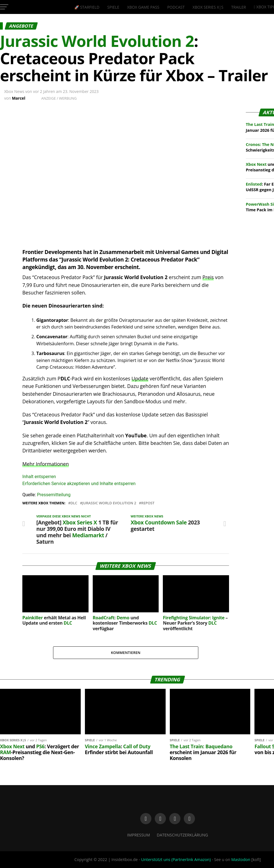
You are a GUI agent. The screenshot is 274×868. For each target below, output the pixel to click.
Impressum (139, 835)
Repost (148, 503)
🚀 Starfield (87, 7)
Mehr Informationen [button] (46, 464)
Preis (208, 277)
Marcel (19, 98)
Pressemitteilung (54, 495)
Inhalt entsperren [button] (39, 477)
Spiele (113, 7)
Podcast (176, 7)
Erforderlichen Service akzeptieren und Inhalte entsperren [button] (79, 484)
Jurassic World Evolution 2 (109, 503)
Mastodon (241, 859)
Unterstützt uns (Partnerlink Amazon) (176, 859)
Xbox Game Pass (143, 7)
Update (140, 378)
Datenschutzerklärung (182, 835)
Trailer (239, 7)
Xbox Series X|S (208, 7)
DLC (74, 503)
